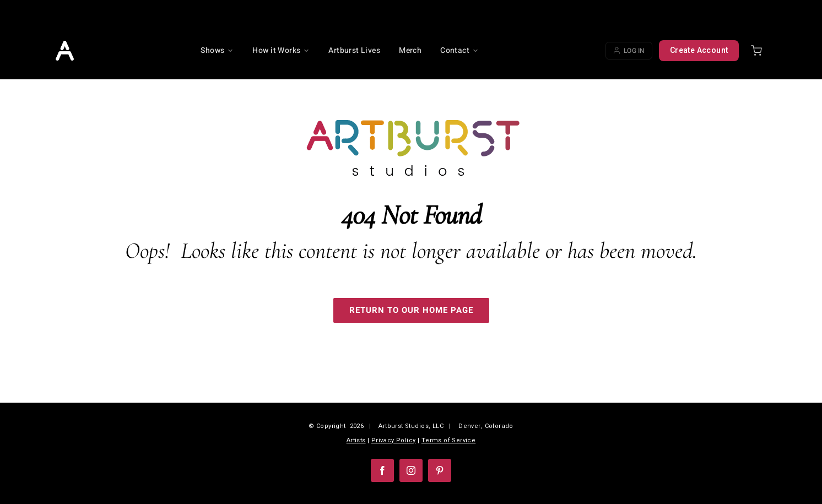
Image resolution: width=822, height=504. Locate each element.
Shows (217, 50)
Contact (459, 50)
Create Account (699, 50)
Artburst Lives (354, 50)
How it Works (281, 50)
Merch (410, 50)
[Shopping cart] (756, 51)
